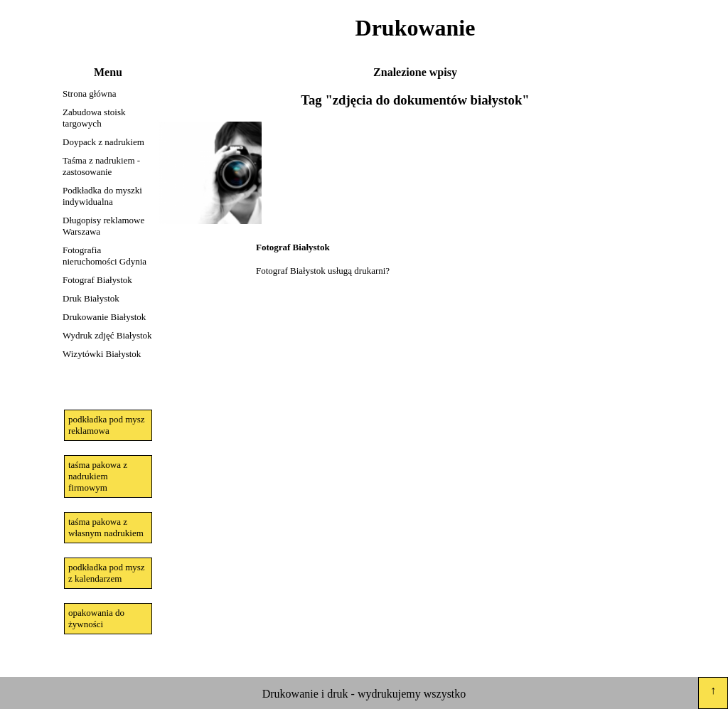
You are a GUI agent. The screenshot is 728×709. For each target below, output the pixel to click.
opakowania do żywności (96, 618)
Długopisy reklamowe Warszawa (103, 226)
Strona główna (89, 94)
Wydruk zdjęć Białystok (107, 335)
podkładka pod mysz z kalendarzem (107, 573)
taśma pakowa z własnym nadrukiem (106, 527)
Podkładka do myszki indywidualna (102, 196)
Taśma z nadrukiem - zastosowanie (101, 166)
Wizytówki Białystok (102, 354)
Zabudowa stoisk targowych (94, 118)
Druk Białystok (91, 298)
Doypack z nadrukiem (103, 142)
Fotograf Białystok (97, 280)
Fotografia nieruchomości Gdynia (105, 256)
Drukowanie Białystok (104, 317)
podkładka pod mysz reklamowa (107, 425)
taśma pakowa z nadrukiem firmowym (98, 476)
